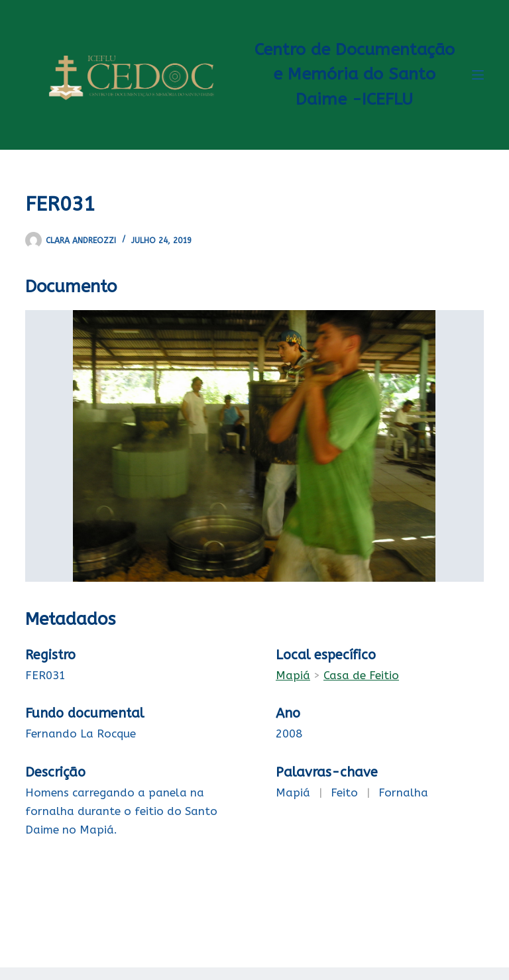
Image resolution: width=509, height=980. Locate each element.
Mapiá (293, 675)
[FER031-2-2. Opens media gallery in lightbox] (254, 446)
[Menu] (478, 75)
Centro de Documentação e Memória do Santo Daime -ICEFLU (355, 75)
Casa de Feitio (361, 675)
